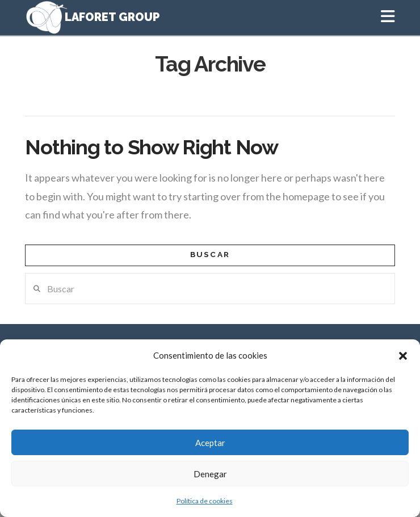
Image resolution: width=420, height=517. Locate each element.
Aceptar (210, 443)
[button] (403, 356)
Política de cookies (205, 501)
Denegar (210, 474)
